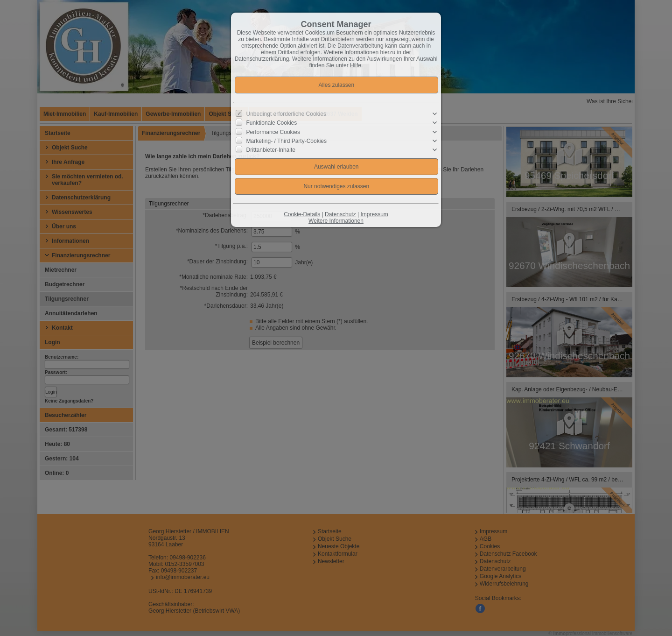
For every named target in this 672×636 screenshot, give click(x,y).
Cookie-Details (302, 214)
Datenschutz (340, 214)
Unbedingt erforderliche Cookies (286, 114)
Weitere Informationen (336, 221)
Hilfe (356, 65)
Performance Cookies (273, 132)
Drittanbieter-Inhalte (271, 150)
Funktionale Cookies (272, 123)
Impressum (374, 214)
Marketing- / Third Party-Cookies (287, 141)
